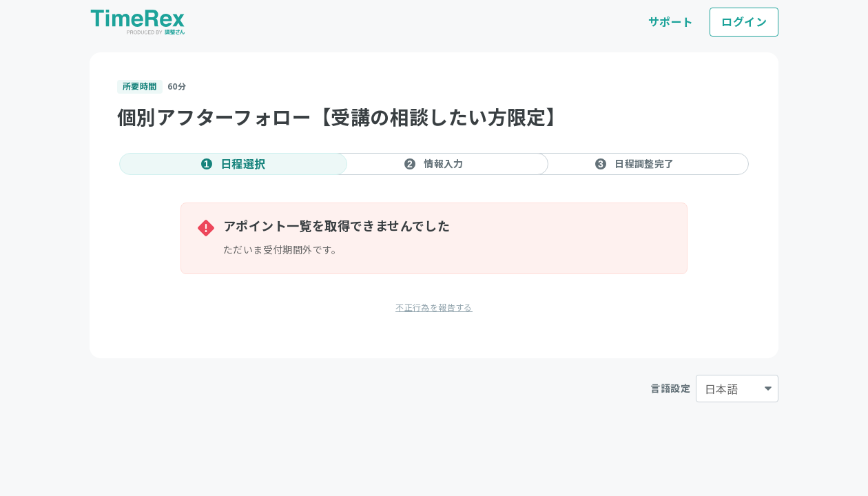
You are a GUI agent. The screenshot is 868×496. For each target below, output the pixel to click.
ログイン (744, 22)
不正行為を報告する (434, 308)
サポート (671, 22)
